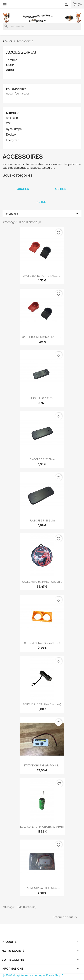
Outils (10, 65)
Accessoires (21, 52)
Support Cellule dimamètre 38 (42, 643)
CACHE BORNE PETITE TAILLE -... (42, 276)
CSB (9, 123)
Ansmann (12, 118)
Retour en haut (65, 917)
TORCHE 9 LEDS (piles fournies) (42, 704)
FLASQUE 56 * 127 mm (42, 459)
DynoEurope (14, 129)
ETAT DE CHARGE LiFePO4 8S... (42, 765)
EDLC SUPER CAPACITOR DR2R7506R (42, 827)
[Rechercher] (42, 26)
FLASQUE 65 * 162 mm (42, 521)
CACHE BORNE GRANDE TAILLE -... (42, 337)
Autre (10, 70)
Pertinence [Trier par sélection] (42, 214)
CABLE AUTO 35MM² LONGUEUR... (42, 582)
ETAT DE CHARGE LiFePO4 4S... (42, 888)
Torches (12, 60)
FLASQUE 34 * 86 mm (42, 398)
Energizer (12, 140)
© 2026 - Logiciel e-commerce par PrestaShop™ (33, 975)
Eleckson (12, 135)
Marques (13, 113)
